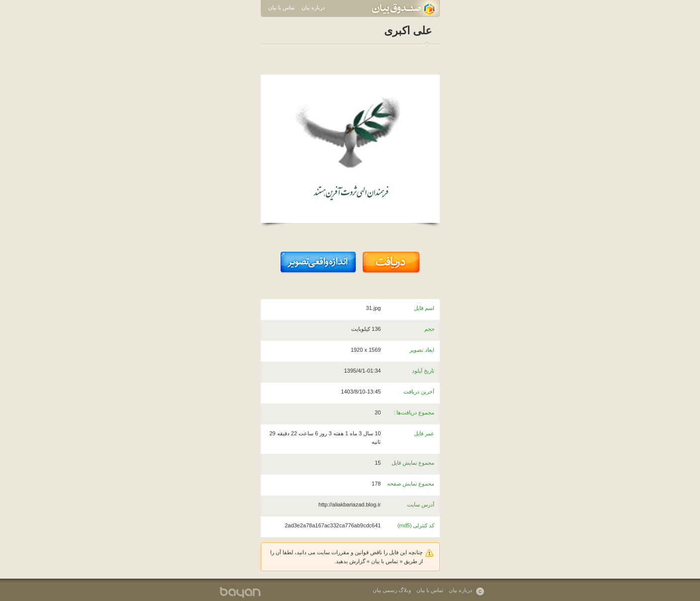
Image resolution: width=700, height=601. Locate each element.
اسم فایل (424, 308)
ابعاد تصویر (422, 350)
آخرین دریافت (419, 392)
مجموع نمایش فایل (413, 463)
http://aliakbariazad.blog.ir (350, 504)
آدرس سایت (421, 504)
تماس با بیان (282, 7)
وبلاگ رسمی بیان (392, 590)
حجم (430, 329)
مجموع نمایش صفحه (411, 484)
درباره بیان (313, 7)
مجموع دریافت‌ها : (414, 412)
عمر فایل (424, 433)
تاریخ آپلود (423, 371)
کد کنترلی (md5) (416, 525)
